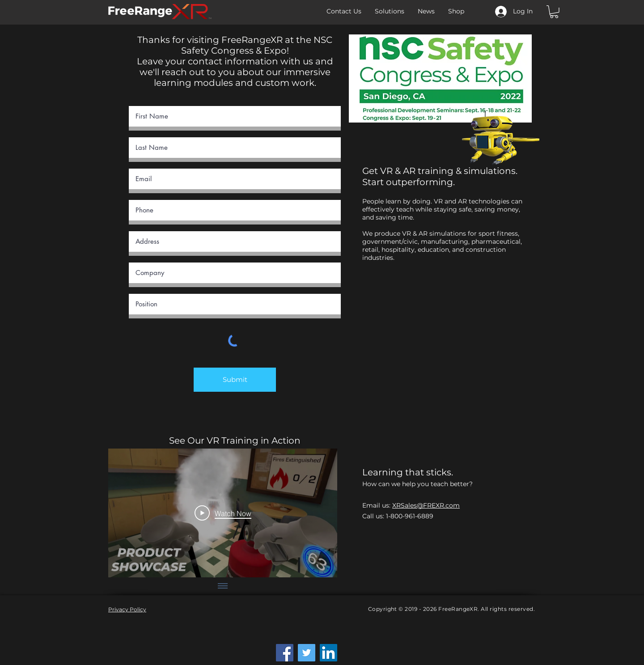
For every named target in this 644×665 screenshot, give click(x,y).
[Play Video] (223, 513)
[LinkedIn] (328, 653)
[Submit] (235, 380)
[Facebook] (285, 653)
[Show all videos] (223, 586)
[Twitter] (307, 653)
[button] (554, 12)
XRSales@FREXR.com (426, 505)
